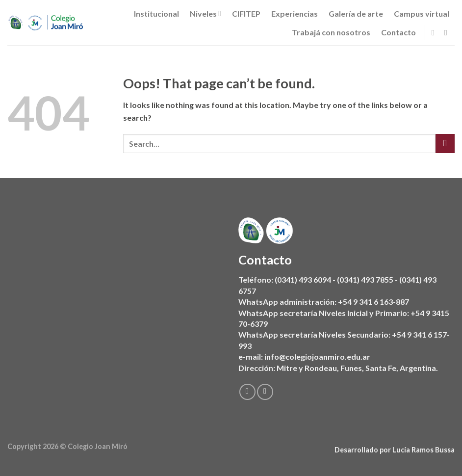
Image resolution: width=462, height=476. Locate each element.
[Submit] (445, 144)
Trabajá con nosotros (331, 32)
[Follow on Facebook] (436, 32)
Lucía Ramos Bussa (423, 450)
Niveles (205, 14)
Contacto (398, 32)
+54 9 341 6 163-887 (373, 302)
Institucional (156, 13)
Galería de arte (356, 13)
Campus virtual (422, 13)
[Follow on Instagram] (448, 32)
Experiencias (295, 13)
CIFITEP (246, 13)
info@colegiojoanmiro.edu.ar (317, 357)
